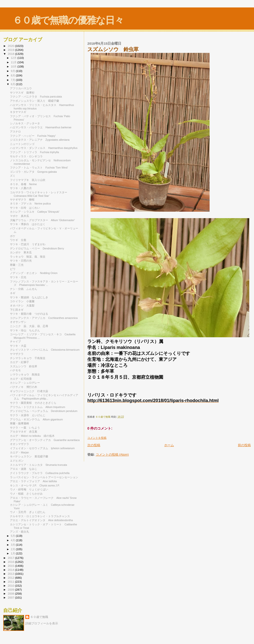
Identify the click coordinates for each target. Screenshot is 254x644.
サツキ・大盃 (18, 346)
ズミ (13, 176)
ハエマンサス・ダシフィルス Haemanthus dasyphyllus (44, 148)
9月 (13, 71)
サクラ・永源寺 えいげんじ (28, 415)
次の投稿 (94, 445)
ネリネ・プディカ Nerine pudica (30, 203)
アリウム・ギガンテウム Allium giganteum (36, 419)
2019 (11, 50)
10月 (14, 67)
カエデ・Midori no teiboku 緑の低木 (32, 436)
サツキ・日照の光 (21, 261)
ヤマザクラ (17, 354)
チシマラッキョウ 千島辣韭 (28, 358)
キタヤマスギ (18, 112)
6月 (13, 84)
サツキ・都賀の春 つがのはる (29, 314)
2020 (11, 46)
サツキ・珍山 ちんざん (25, 330)
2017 (11, 558)
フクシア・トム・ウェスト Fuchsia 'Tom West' (39, 168)
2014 (11, 570)
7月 (13, 80)
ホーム (169, 445)
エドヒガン (17, 461)
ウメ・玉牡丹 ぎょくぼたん (28, 512)
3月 (13, 545)
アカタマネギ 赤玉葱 (24, 432)
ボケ (14, 236)
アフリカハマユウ (22, 88)
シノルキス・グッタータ (25, 123)
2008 (11, 593)
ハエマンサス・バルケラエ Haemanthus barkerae (41, 127)
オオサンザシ (18, 322)
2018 (11, 54)
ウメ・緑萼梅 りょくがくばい (29, 489)
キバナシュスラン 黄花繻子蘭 (29, 456)
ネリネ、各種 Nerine (23, 184)
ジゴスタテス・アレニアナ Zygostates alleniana (40, 140)
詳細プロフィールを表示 (42, 623)
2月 (13, 549)
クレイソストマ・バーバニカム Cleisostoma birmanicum (45, 350)
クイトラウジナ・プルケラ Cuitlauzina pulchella (40, 473)
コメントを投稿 (97, 438)
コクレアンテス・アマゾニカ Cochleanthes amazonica (44, 318)
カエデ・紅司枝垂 (21, 379)
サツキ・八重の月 (21, 188)
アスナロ (15, 132)
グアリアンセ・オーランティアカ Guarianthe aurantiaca (45, 440)
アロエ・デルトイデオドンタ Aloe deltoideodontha (41, 520)
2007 (11, 597)
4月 (13, 540)
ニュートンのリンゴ (22, 144)
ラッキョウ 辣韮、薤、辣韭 (28, 257)
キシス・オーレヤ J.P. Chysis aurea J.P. (35, 485)
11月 (14, 62)
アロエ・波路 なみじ (24, 469)
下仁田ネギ (17, 310)
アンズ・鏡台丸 (19, 532)
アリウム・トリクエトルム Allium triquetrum (37, 407)
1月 (13, 553)
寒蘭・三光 (17, 265)
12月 (14, 58)
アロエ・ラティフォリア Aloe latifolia (33, 481)
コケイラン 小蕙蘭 (22, 301)
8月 (13, 75)
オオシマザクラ (21, 444)
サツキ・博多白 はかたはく (28, 224)
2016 (11, 562)
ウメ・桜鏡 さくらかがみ (26, 494)
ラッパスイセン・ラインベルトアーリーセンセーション (45, 477)
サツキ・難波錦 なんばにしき (29, 297)
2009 (11, 590)
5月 (13, 536)
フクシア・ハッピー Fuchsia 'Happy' (33, 136)
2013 (11, 574)
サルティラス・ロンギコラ (28, 156)
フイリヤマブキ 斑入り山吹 (28, 180)
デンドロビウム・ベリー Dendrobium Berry (37, 248)
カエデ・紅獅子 (19, 362)
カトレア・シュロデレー (25, 383)
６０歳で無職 (39, 617)
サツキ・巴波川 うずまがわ (28, 244)
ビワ (13, 269)
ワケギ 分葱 (18, 240)
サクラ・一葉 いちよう (25, 428)
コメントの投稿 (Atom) (112, 455)
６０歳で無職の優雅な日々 (68, 20)
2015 (11, 566)
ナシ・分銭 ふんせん (24, 289)
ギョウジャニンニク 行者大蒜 (29, 391)
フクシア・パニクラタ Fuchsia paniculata (36, 97)
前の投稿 (244, 445)
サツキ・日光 (18, 277)
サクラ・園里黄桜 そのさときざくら (33, 403)
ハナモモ (15, 370)
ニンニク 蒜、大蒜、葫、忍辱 (29, 326)
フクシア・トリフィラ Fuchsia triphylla (34, 152)
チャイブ (17, 341)
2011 (11, 582)
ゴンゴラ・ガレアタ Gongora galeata (33, 172)
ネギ (13, 293)
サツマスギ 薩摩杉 (22, 93)
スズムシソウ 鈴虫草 (24, 366)
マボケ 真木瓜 (19, 216)
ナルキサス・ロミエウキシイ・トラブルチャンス (40, 516)
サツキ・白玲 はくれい (25, 208)
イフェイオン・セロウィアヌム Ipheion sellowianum (42, 448)
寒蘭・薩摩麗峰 (21, 423)
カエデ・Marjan (19, 452)
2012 (11, 578)
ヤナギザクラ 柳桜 (22, 200)
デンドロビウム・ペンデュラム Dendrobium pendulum (44, 411)
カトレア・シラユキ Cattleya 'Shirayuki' (35, 212)
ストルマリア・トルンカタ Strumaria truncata (38, 465)
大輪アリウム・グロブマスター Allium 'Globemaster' (42, 220)
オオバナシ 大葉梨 (22, 305)
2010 (11, 586)
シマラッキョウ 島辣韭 (25, 374)
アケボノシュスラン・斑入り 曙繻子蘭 (34, 101)
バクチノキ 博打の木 (24, 387)
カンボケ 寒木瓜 (21, 252)
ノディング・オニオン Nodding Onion (34, 273)
